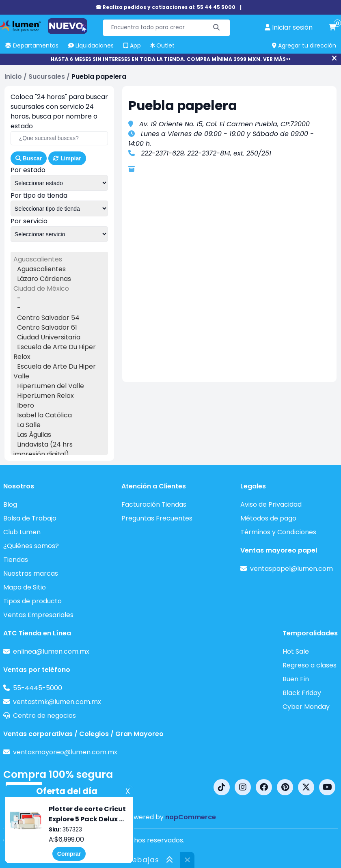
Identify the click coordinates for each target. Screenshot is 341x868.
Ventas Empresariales (38, 615)
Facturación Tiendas (154, 504)
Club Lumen (22, 532)
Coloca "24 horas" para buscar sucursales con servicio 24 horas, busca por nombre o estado (59, 111)
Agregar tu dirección (304, 45)
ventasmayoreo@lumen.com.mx (65, 752)
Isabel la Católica (44, 415)
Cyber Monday (306, 707)
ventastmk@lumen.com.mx (57, 702)
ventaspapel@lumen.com (291, 569)
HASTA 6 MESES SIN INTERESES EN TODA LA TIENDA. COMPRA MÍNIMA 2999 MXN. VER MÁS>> (171, 59)
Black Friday (302, 693)
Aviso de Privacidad (271, 504)
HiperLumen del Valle (51, 386)
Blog (10, 504)
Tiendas (16, 560)
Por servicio (29, 221)
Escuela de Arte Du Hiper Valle (55, 371)
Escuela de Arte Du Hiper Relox (55, 352)
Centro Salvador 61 (47, 327)
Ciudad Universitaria (49, 337)
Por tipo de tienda (39, 195)
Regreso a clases (310, 665)
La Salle (29, 425)
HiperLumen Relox (45, 396)
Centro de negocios (44, 716)
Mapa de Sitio (25, 587)
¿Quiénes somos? (31, 546)
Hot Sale (296, 651)
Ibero (26, 405)
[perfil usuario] (289, 28)
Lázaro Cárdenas (44, 279)
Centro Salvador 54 (48, 318)
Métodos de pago (268, 518)
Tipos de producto (32, 601)
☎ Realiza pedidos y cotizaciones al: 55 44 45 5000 (165, 7)
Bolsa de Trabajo (30, 518)
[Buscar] (217, 28)
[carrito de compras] (332, 28)
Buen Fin (296, 679)
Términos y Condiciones (278, 532)
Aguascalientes (41, 269)
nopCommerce (191, 817)
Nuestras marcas (31, 573)
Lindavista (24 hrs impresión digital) (43, 449)
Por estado (28, 170)
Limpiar (67, 158)
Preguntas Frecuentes (157, 518)
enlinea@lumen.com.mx (51, 651)
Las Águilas (34, 435)
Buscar (29, 158)
